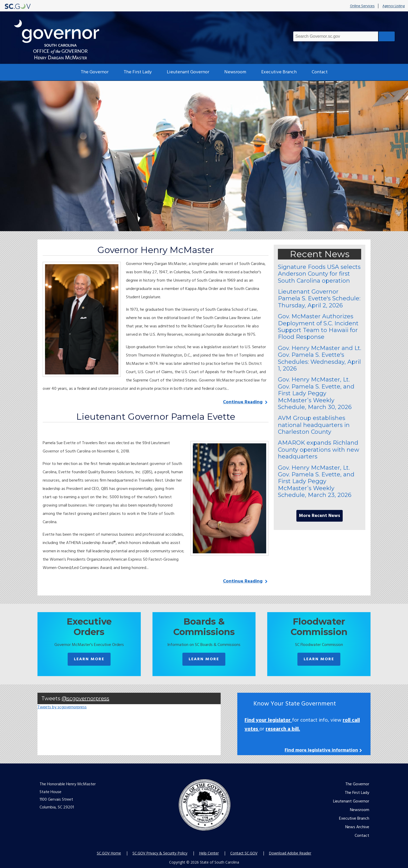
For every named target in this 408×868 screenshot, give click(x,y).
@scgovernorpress (85, 698)
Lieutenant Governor (188, 72)
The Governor (95, 72)
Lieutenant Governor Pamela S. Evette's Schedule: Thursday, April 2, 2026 (319, 299)
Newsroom (235, 72)
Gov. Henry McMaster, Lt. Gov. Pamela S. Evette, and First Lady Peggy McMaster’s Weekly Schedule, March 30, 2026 (316, 393)
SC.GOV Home (109, 853)
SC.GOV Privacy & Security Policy (160, 853)
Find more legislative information (321, 750)
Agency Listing (394, 6)
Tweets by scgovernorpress (62, 707)
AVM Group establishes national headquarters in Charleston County (314, 425)
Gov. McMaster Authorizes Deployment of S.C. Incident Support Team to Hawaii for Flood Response (318, 327)
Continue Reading (243, 402)
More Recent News (320, 516)
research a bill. (283, 729)
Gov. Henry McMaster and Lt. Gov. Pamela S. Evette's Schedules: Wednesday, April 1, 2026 (320, 358)
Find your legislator (268, 720)
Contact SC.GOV (244, 853)
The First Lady (138, 72)
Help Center (209, 853)
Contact (320, 72)
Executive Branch (279, 72)
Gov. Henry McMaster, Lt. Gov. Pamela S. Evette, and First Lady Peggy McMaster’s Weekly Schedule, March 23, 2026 (316, 481)
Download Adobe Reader (290, 853)
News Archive (357, 827)
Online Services (362, 6)
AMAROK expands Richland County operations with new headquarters (318, 450)
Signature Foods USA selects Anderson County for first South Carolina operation (319, 274)
